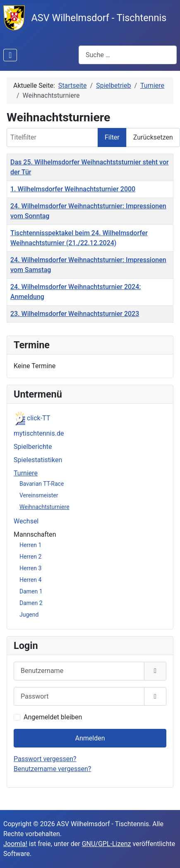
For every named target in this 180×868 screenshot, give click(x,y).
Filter (112, 137)
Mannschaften (35, 534)
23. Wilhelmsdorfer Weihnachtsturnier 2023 (75, 314)
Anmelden (90, 738)
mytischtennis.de (39, 433)
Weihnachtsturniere (44, 507)
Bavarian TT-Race (42, 484)
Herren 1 (30, 545)
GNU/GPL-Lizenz (107, 844)
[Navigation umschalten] (10, 55)
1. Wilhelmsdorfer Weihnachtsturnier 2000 (73, 189)
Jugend (29, 615)
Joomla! (15, 844)
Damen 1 (31, 591)
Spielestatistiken (38, 460)
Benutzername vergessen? (52, 769)
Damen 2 (31, 603)
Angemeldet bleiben (53, 717)
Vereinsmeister (39, 495)
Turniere (26, 473)
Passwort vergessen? (45, 759)
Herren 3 (30, 568)
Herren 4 (30, 580)
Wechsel (26, 521)
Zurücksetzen (153, 137)
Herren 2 (30, 557)
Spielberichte (33, 447)
